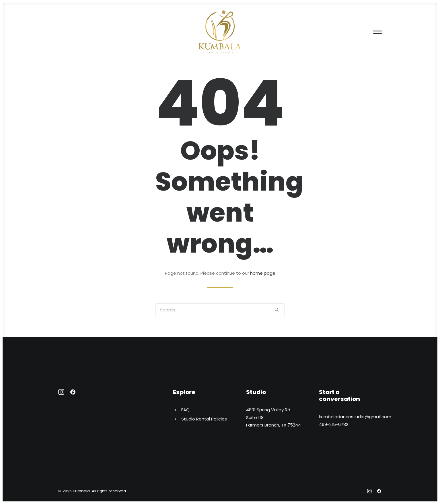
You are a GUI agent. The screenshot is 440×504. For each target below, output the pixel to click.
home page (263, 273)
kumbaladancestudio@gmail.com (355, 417)
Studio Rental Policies (204, 419)
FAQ (185, 410)
